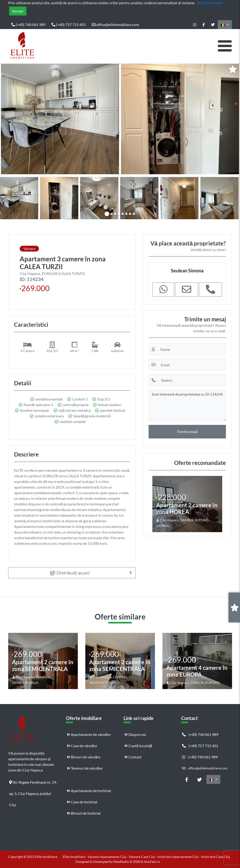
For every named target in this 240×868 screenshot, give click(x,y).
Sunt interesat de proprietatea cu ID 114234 (187, 405)
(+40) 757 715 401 (69, 24)
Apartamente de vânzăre (89, 734)
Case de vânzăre (82, 746)
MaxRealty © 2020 (127, 862)
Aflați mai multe (210, 3)
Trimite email (187, 432)
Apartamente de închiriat (89, 791)
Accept (18, 11)
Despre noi (135, 734)
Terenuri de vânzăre (85, 768)
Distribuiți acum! (70, 573)
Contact (133, 757)
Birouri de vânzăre (84, 757)
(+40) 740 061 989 (28, 24)
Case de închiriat (82, 802)
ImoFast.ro (152, 862)
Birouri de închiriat (84, 813)
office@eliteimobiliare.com (115, 24)
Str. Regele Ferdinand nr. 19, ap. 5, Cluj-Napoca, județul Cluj (33, 784)
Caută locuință (138, 746)
